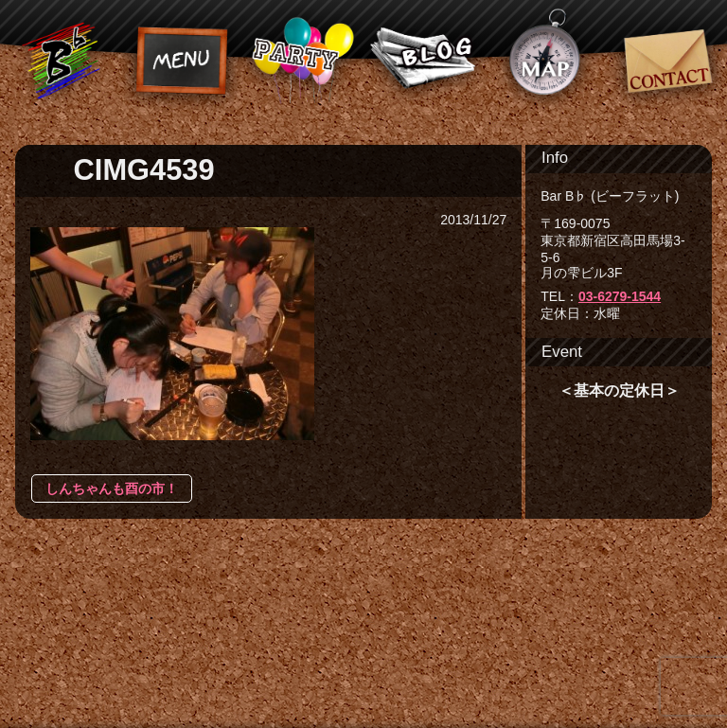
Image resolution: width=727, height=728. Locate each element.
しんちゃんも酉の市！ (112, 488)
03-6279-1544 (620, 296)
